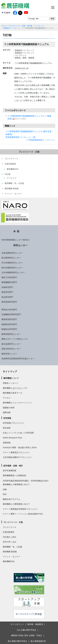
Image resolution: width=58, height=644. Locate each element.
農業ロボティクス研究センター (15, 339)
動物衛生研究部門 (9, 329)
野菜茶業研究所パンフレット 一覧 (21, 137)
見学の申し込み (10, 542)
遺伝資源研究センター (11, 344)
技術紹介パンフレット (12, 28)
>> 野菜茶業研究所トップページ (40, 140)
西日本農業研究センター (12, 268)
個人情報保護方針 (38, 641)
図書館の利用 (9, 408)
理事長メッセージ (11, 383)
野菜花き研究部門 (9, 310)
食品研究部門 (7, 297)
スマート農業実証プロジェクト (16, 452)
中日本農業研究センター (12, 263)
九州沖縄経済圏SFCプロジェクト (17, 457)
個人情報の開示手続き (17, 641)
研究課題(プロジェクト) (13, 423)
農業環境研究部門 (9, 319)
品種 (5, 489)
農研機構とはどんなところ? (15, 388)
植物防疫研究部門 (9, 324)
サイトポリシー (17, 624)
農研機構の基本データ (12, 393)
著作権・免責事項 (35, 624)
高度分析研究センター (11, 349)
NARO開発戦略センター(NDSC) (15, 240)
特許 (5, 494)
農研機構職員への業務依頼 (14, 475)
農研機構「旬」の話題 (12, 547)
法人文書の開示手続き (27, 630)
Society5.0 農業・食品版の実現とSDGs (20, 447)
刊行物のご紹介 (10, 537)
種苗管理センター (9, 354)
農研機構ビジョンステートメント (17, 403)
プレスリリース (10, 527)
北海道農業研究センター (12, 253)
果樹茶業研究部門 (9, 302)
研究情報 (7, 418)
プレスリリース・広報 (17, 26)
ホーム (4, 26)
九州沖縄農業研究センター (13, 272)
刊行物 (30, 26)
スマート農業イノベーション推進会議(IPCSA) (23, 514)
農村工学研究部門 (9, 277)
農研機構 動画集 (10, 552)
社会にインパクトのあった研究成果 (18, 433)
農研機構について (11, 378)
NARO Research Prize (12, 438)
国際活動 (7, 412)
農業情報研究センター (11, 334)
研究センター (20, 245)
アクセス (7, 398)
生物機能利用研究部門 (11, 314)
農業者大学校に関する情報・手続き (27, 635)
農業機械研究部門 (9, 282)
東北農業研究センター (11, 258)
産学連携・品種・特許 (13, 466)
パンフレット (39, 26)
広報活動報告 (9, 532)
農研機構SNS (9, 561)
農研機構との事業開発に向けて (16, 484)
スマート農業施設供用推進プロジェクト (20, 509)
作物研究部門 (7, 287)
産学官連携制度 (10, 471)
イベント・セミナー (12, 557)
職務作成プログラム (12, 499)
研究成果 (7, 428)
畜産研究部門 (7, 292)
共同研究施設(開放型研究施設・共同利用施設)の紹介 (26, 481)
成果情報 (7, 443)
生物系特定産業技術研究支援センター (18, 359)
